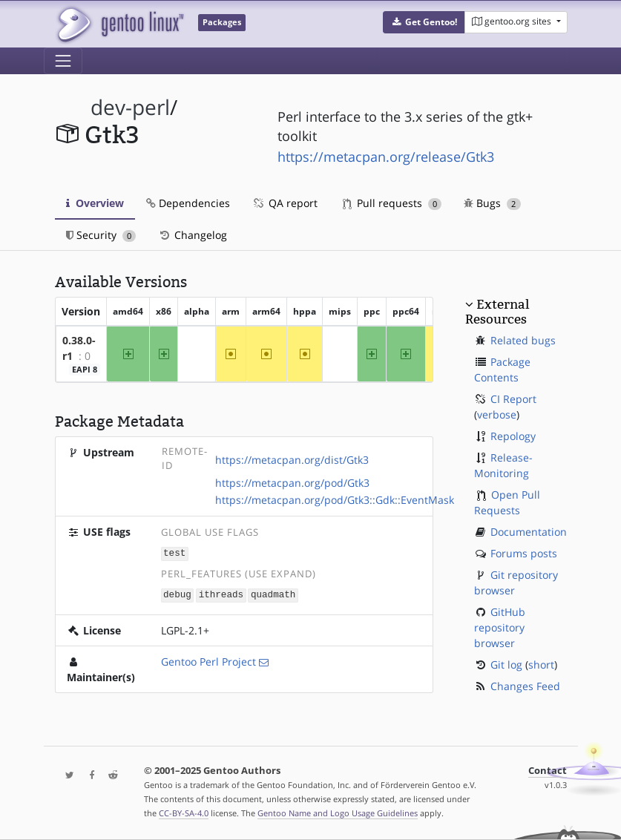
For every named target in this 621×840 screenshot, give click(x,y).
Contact (548, 771)
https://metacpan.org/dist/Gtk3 (292, 460)
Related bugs (523, 340)
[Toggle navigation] (63, 61)
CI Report (513, 399)
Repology (513, 436)
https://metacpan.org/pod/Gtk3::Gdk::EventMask (335, 500)
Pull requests (392, 203)
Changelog (193, 235)
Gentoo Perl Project (208, 660)
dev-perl (130, 107)
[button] (424, 22)
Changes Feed (525, 686)
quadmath (273, 593)
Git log (506, 665)
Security (101, 235)
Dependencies (188, 203)
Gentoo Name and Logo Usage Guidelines (338, 813)
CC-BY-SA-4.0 (184, 813)
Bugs (492, 203)
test (174, 552)
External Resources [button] (497, 312)
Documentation (529, 532)
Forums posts (524, 553)
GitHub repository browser (500, 627)
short (541, 665)
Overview (95, 203)
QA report (285, 203)
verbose (497, 414)
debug (177, 593)
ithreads (221, 593)
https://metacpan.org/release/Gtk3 (386, 157)
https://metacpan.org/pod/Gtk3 (292, 483)
